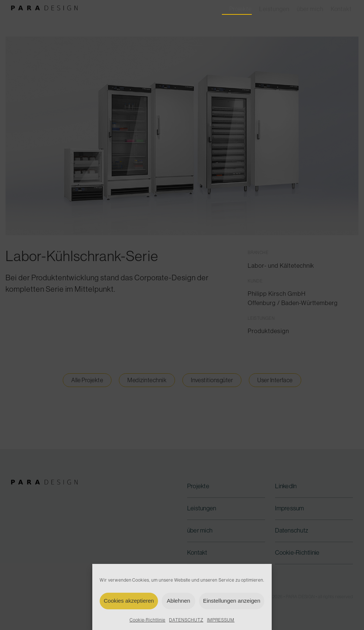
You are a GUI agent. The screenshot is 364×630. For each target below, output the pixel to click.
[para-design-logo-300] (44, 9)
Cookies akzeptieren (129, 601)
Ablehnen (178, 601)
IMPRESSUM (221, 620)
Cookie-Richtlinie (147, 620)
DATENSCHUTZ (186, 620)
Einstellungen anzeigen (232, 601)
